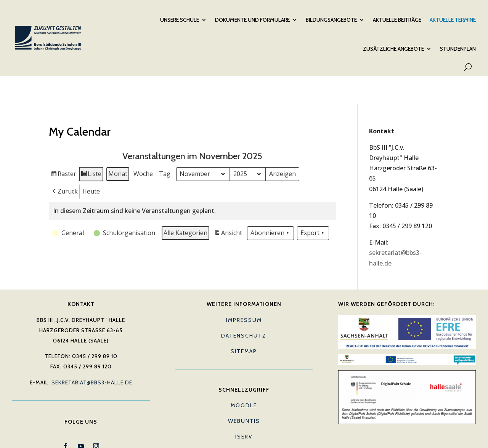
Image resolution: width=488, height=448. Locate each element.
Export (313, 204)
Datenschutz (244, 307)
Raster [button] (64, 146)
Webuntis (244, 392)
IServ (244, 408)
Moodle (244, 377)
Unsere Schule (180, 19)
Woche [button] (143, 145)
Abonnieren (270, 204)
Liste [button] (91, 146)
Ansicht (229, 205)
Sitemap (244, 323)
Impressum (244, 291)
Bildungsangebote (331, 19)
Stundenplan (458, 48)
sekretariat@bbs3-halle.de (92, 354)
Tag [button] (165, 145)
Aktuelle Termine (453, 19)
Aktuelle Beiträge (397, 19)
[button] (64, 163)
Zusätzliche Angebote (393, 48)
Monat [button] (118, 145)
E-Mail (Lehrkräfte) (244, 424)
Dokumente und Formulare (252, 19)
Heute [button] (91, 162)
